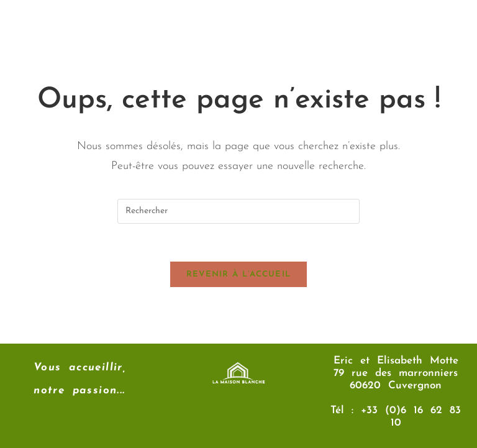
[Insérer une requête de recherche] (238, 211)
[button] (298, 31)
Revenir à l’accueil (239, 274)
